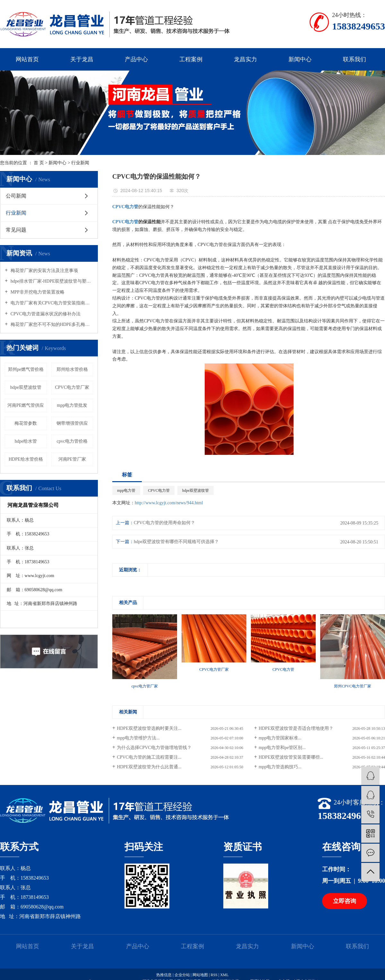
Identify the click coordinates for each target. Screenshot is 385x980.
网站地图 (201, 975)
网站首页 (27, 59)
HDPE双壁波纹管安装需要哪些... (291, 757)
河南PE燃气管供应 (26, 405)
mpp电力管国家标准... (280, 738)
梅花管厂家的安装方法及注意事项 (44, 271)
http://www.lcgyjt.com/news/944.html (169, 503)
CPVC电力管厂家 (72, 387)
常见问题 (16, 230)
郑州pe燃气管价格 (26, 369)
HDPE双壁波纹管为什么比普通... (149, 767)
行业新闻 (80, 163)
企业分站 (182, 975)
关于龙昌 (82, 59)
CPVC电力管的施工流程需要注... (149, 757)
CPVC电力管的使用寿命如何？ (164, 523)
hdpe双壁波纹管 (26, 387)
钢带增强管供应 (72, 423)
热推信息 (164, 975)
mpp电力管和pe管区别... (282, 748)
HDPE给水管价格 (26, 459)
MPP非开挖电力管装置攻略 (37, 292)
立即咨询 (345, 901)
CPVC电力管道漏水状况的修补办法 (45, 314)
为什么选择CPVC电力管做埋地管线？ (154, 748)
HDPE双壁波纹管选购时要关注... (149, 728)
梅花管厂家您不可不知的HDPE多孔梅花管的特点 (51, 324)
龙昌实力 (245, 59)
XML (224, 975)
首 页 (39, 163)
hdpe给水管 (26, 441)
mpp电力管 (126, 490)
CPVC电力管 (159, 490)
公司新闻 (16, 196)
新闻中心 (300, 59)
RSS (214, 975)
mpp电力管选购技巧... (280, 767)
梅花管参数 (26, 423)
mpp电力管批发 (72, 405)
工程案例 (191, 59)
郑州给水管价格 (72, 369)
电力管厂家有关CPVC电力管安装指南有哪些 (51, 303)
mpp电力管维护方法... (138, 738)
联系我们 (355, 59)
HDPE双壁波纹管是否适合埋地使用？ (296, 728)
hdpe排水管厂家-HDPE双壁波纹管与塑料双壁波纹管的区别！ (51, 281)
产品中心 (136, 59)
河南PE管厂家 (72, 459)
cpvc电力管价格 (72, 441)
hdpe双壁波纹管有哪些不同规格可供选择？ (176, 542)
